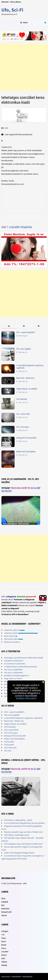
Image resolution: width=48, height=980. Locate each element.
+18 (3, 935)
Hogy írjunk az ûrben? (13, 678)
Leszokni (5, 952)
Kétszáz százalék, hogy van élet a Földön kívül (23, 832)
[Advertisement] (24, 67)
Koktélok (5, 902)
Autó (3, 958)
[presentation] (9, 326)
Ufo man (8, 751)
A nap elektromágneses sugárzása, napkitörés (23, 718)
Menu (24, 23)
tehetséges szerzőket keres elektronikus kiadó (24, 658)
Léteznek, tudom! (14, 630)
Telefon (4, 962)
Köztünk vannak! (12, 642)
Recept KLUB (6, 912)
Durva (4, 941)
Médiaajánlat (27, 976)
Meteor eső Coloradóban (26, 452)
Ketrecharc (5, 909)
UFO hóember (22, 399)
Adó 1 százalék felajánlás (17, 227)
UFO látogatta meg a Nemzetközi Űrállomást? (23, 844)
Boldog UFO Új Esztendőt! (26, 438)
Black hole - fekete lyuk (25, 378)
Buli (3, 905)
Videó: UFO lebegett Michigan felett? (19, 853)
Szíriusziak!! (9, 742)
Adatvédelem (17, 976)
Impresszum (6, 976)
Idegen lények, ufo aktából (27, 389)
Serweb (4, 965)
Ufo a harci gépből (23, 349)
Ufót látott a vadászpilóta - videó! (18, 820)
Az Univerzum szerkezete (15, 664)
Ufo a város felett (23, 414)
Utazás (4, 915)
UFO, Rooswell (10, 748)
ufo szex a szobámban (13, 670)
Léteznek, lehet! (21, 633)
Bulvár (4, 945)
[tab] (9, 326)
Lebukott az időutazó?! (14, 661)
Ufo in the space (23, 427)
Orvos (4, 948)
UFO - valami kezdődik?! (26, 332)
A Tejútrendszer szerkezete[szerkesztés (21, 667)
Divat (3, 898)
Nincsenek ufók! (14, 639)
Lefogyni (5, 931)
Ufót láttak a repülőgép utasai (17, 835)
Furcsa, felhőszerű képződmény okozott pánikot (24, 823)
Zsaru (4, 938)
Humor (4, 955)
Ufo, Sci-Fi (12, 10)
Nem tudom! (11, 636)
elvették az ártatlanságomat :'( (17, 675)
